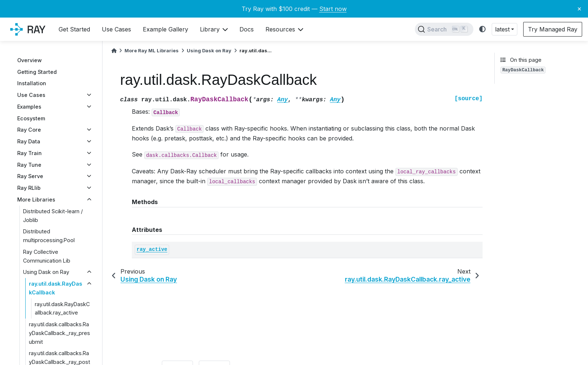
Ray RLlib (29, 188)
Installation (32, 83)
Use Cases (31, 95)
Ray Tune (29, 165)
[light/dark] (483, 29)
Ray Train (29, 153)
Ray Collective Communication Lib (47, 256)
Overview (29, 60)
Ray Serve (30, 176)
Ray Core (29, 130)
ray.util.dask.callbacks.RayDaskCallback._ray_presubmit (59, 333)
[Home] (114, 51)
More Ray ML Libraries (152, 51)
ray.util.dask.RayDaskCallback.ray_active (62, 308)
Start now (333, 9)
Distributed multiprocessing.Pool (49, 236)
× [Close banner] (579, 8)
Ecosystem (31, 118)
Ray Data (29, 141)
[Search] (444, 29)
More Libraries (36, 200)
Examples (29, 107)
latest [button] (502, 29)
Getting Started (37, 72)
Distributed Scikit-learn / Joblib (53, 216)
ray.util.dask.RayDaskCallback (55, 288)
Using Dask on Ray (46, 272)
